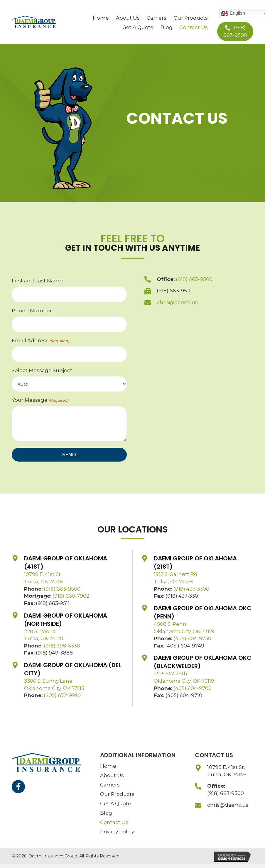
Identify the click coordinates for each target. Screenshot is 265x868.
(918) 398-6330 (62, 646)
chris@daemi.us (177, 302)
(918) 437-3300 (191, 589)
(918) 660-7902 (71, 596)
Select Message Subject (42, 370)
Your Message (40, 400)
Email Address (40, 341)
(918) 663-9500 (194, 279)
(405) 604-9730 (192, 638)
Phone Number (32, 311)
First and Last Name (37, 281)
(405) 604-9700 (193, 688)
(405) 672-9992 (63, 695)
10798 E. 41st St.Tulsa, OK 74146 (227, 771)
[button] (235, 31)
